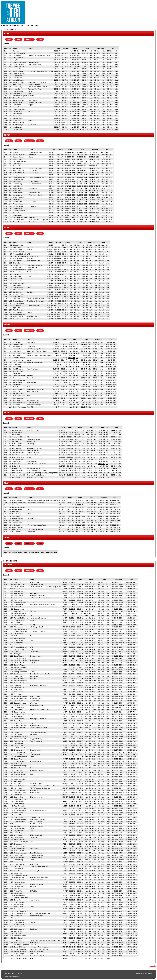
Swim (9, 39)
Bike (18, 39)
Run (40, 39)
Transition (29, 39)
